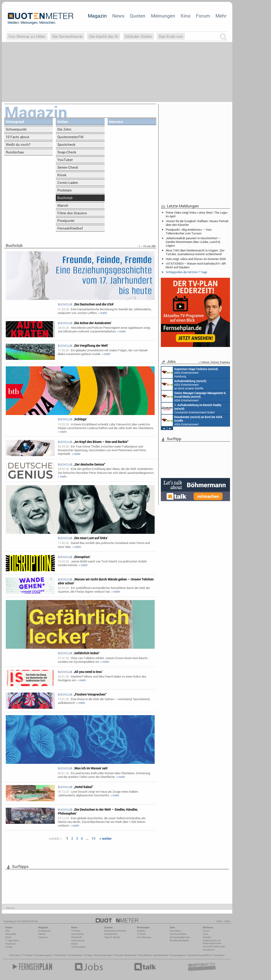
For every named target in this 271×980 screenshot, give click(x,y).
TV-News (76, 931)
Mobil (8, 937)
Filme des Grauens (72, 213)
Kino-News (175, 931)
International (78, 940)
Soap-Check (67, 152)
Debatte (141, 931)
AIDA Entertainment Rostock (194, 396)
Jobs (205, 934)
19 (93, 838)
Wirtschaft (77, 937)
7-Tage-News (12, 940)
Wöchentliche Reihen (115, 931)
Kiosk (62, 175)
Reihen (63, 122)
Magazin (97, 16)
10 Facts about (18, 137)
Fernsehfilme (145, 955)
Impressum (209, 950)
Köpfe (74, 944)
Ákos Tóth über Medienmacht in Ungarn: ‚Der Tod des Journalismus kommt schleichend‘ (195, 252)
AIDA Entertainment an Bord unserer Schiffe (184, 384)
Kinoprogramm (178, 955)
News (118, 16)
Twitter (9, 947)
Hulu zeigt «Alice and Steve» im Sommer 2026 (196, 259)
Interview (116, 122)
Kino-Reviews (144, 937)
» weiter (105, 838)
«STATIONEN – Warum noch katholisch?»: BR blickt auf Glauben (196, 265)
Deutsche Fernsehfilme (200, 955)
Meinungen (163, 16)
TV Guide (118, 955)
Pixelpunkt (66, 221)
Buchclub (65, 198)
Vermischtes (78, 934)
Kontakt (207, 937)
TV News (88, 955)
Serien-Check (68, 167)
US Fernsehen (75, 955)
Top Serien (219, 955)
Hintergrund (15, 122)
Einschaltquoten (103, 955)
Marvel (63, 205)
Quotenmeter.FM (70, 137)
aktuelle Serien (161, 955)
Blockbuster (131, 955)
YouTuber (65, 160)
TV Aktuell (28, 955)
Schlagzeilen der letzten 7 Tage (186, 272)
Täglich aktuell (112, 937)
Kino (186, 16)
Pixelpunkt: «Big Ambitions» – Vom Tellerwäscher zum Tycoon (189, 231)
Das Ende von (171, 36)
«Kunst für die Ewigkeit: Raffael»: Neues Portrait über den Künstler (197, 223)
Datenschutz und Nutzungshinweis (212, 942)
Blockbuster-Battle (179, 940)
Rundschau (15, 152)
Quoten (138, 16)
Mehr (221, 16)
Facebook (10, 944)
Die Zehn (64, 129)
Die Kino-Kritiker (178, 934)
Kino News (15, 955)
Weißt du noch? (18, 144)
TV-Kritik (141, 934)
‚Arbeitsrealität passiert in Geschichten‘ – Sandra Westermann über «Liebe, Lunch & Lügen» (193, 242)
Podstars (65, 190)
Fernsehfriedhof (70, 228)
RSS (7, 931)
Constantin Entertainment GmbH (191, 408)
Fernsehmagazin (43, 955)
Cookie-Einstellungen (214, 946)
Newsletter (11, 934)
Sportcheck (66, 144)
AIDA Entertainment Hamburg (190, 372)
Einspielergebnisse (180, 937)
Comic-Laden (68, 182)
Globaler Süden (138, 36)
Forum (203, 16)
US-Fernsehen (78, 947)
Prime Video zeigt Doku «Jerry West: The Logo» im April (197, 214)
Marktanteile (111, 934)
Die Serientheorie (67, 36)
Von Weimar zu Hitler (27, 36)
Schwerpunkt (16, 129)
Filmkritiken (60, 955)
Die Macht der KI (104, 36)
